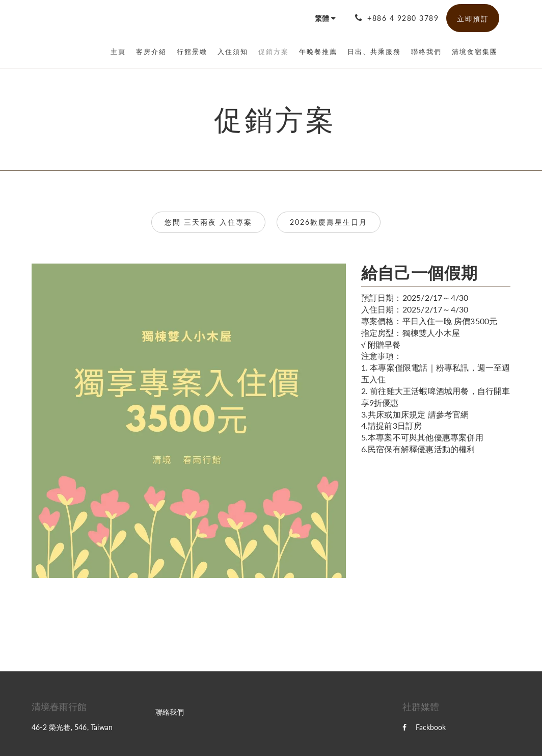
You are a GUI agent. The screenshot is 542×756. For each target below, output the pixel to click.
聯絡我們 (170, 712)
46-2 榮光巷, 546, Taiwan (72, 727)
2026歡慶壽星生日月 (329, 222)
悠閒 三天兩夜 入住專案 (208, 222)
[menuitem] (121, 51)
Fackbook (424, 727)
